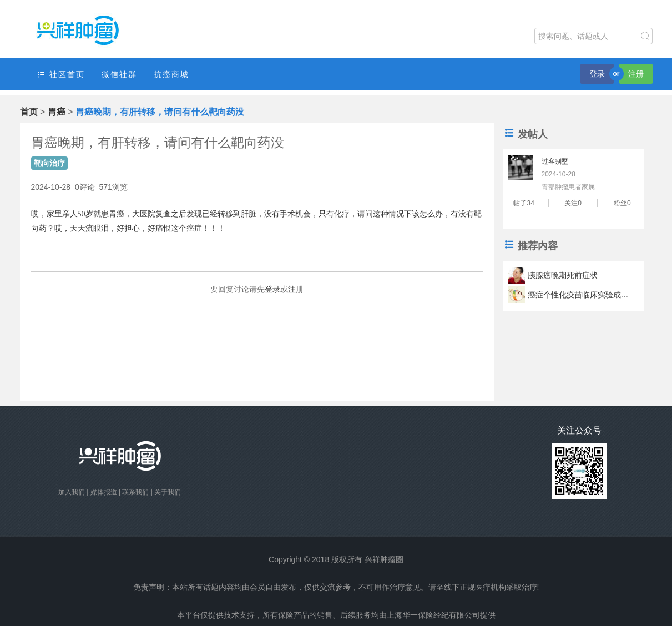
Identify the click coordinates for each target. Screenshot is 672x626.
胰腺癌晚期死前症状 (563, 275)
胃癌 (57, 112)
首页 (29, 112)
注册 (636, 74)
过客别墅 (555, 161)
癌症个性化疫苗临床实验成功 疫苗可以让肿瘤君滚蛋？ (580, 295)
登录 (597, 74)
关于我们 (168, 492)
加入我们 (72, 492)
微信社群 (119, 74)
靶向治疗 (49, 163)
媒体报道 (104, 492)
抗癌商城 (171, 74)
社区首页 (61, 75)
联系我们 (135, 492)
